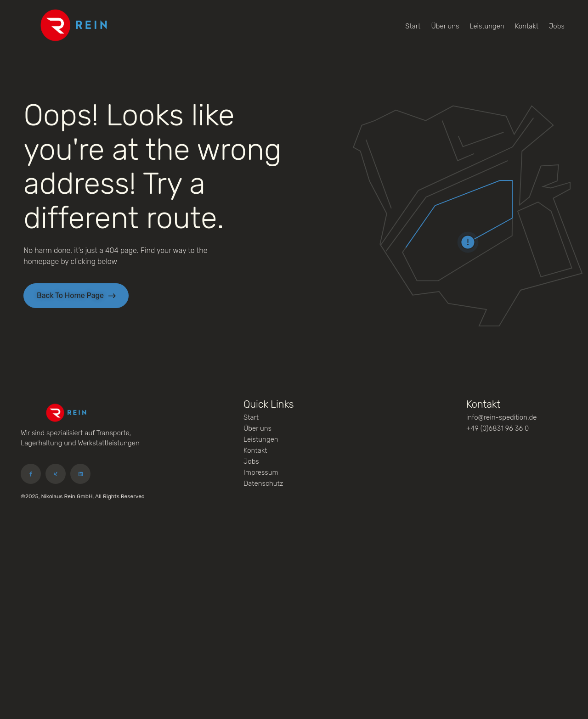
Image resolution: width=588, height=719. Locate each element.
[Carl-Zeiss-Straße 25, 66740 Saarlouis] (294, 606)
